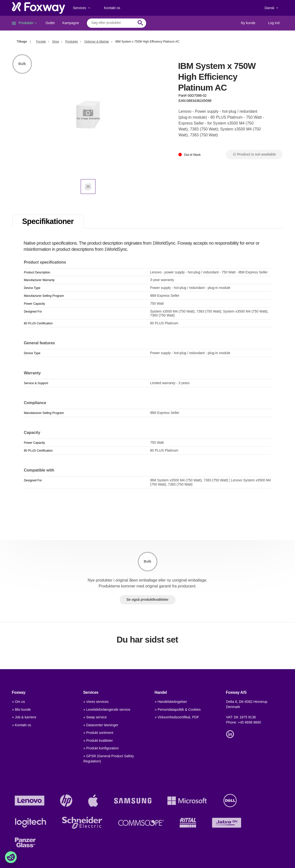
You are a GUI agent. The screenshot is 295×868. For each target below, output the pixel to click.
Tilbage (22, 42)
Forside (41, 42)
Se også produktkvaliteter (147, 600)
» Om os (19, 702)
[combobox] (113, 23)
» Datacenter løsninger (101, 725)
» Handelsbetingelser (171, 702)
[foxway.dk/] (39, 8)
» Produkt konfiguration (101, 748)
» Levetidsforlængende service (107, 710)
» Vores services (96, 702)
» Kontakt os (22, 725)
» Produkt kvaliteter (98, 741)
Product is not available (254, 154)
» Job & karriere (24, 717)
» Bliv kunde (21, 710)
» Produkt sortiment (98, 733)
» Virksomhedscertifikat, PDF (177, 717)
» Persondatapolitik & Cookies (178, 710)
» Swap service (95, 717)
